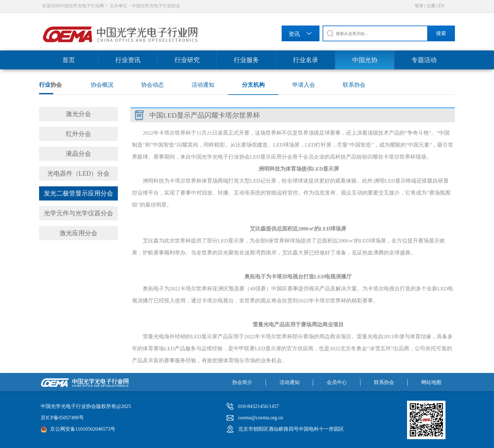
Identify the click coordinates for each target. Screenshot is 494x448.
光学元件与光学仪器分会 (78, 213)
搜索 (441, 33)
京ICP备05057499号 (62, 418)
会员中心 (337, 382)
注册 (431, 6)
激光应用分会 (78, 233)
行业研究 (187, 60)
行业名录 (306, 60)
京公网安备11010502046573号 (83, 429)
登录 (419, 6)
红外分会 (78, 134)
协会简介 (242, 382)
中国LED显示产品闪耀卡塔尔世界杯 (205, 115)
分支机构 (253, 85)
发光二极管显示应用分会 (78, 193)
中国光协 (365, 60)
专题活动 (424, 60)
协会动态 (152, 85)
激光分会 (78, 114)
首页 (69, 60)
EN (441, 6)
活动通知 (203, 85)
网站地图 (431, 382)
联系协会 (354, 85)
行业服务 (246, 60)
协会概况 (102, 85)
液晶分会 (78, 154)
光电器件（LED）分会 (79, 173)
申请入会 (304, 85)
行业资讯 (128, 60)
